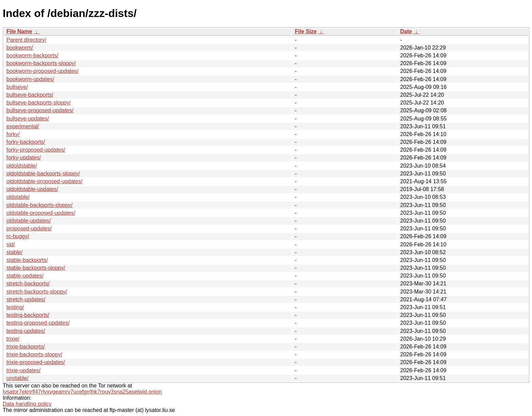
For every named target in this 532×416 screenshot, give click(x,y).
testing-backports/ (28, 315)
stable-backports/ (27, 260)
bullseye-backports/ (30, 95)
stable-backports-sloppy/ (36, 268)
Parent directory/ (26, 40)
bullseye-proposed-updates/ (40, 110)
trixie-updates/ (24, 370)
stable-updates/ (25, 276)
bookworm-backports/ (32, 55)
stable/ (14, 252)
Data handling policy (27, 404)
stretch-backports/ (28, 283)
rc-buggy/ (18, 236)
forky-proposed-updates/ (36, 150)
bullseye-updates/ (28, 119)
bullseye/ (17, 87)
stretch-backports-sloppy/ (37, 292)
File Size (306, 31)
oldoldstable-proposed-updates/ (44, 181)
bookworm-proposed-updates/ (43, 71)
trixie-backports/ (26, 347)
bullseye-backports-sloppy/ (39, 103)
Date (406, 31)
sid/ (11, 244)
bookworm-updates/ (30, 79)
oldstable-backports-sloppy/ (40, 205)
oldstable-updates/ (29, 221)
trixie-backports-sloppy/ (34, 354)
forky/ (13, 134)
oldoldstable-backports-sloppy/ (43, 174)
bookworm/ (20, 48)
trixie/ (13, 339)
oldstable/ (18, 197)
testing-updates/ (26, 331)
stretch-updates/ (26, 299)
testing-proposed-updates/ (38, 323)
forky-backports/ (26, 142)
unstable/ (17, 378)
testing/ (15, 307)
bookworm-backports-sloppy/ (41, 63)
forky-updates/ (24, 158)
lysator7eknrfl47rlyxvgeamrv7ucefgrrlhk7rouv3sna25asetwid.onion (82, 392)
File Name (19, 31)
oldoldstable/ (22, 166)
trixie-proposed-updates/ (36, 362)
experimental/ (23, 126)
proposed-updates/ (29, 229)
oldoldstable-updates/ (32, 189)
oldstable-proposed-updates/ (41, 213)
